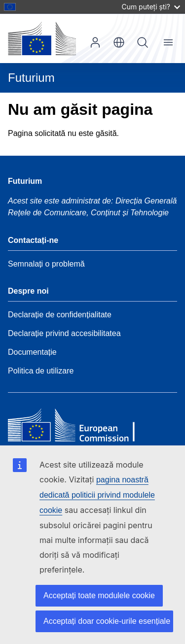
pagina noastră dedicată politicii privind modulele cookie (97, 495)
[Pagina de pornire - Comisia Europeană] (42, 38)
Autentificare (95, 42)
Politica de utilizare (41, 371)
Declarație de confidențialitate (60, 315)
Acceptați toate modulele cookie (99, 595)
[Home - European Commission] (79, 428)
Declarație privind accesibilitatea (64, 333)
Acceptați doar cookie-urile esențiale (107, 621)
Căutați (143, 42)
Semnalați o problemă (46, 264)
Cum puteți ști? (151, 7)
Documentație (32, 352)
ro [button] (119, 42)
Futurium (31, 78)
